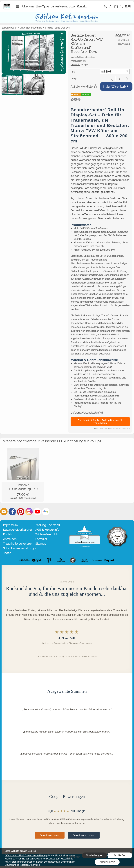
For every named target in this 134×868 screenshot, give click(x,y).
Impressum (10, 525)
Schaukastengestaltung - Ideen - (19, 551)
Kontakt (82, 6)
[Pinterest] (21, 512)
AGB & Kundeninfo (47, 530)
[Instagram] (29, 512)
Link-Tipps (42, 6)
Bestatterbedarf (9, 28)
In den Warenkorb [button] (114, 87)
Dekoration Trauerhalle (31, 28)
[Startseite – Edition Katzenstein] (7, 4)
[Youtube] (37, 512)
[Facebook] (12, 512)
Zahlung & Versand (48, 525)
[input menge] (120, 79)
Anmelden (105, 6)
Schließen (120, 855)
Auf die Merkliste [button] (82, 87)
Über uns (28, 6)
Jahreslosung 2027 (63, 6)
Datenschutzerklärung (17, 530)
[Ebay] (46, 512)
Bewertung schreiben (84, 835)
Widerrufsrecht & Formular (46, 537)
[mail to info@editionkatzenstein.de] (4, 512)
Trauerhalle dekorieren (18, 544)
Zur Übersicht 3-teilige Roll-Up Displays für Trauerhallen (100, 422)
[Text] (115, 72)
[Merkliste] (110, 7)
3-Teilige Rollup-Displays (57, 28)
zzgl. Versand (30, 498)
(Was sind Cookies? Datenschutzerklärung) (26, 856)
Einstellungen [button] (94, 855)
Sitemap (41, 544)
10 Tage (79, 65)
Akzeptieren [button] (107, 862)
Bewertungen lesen (50, 835)
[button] (18, 7)
